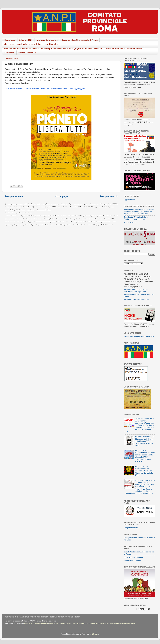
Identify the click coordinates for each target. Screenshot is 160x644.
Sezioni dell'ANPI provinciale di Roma (80, 40)
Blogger (95, 634)
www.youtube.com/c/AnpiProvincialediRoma (90, 623)
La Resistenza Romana (133, 557)
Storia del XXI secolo (132, 560)
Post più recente (14, 196)
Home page (10, 40)
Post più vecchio (109, 196)
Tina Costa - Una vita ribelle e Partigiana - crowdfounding (31, 44)
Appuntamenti (130, 200)
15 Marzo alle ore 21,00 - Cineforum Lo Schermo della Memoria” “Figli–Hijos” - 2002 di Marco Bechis (145, 441)
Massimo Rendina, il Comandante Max (124, 48)
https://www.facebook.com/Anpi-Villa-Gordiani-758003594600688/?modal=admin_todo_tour (45, 88)
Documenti (9, 53)
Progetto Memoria (131, 528)
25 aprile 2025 (26, 40)
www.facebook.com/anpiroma (136, 289)
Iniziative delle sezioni (47, 40)
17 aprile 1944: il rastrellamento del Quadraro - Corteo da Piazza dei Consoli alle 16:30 (144, 471)
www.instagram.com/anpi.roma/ (137, 299)
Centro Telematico (27, 53)
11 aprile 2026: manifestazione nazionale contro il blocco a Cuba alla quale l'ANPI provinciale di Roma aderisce (145, 456)
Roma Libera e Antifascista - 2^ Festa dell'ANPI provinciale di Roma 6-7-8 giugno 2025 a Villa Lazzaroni (53, 48)
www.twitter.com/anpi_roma (135, 292)
